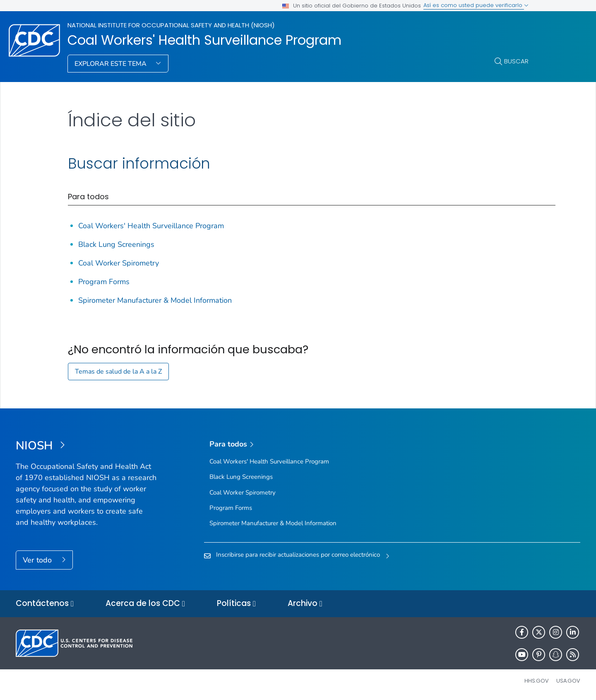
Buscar (516, 61)
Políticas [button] (236, 604)
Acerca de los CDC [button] (145, 604)
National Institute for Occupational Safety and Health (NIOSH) (171, 25)
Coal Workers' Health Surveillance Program (204, 40)
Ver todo (38, 560)
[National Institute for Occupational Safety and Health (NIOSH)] (86, 446)
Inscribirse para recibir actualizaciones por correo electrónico (298, 555)
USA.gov (568, 681)
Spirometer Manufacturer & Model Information (155, 300)
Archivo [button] (305, 604)
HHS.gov (537, 681)
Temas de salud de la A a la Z (118, 372)
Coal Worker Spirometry (119, 263)
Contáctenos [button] (45, 604)
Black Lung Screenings (116, 244)
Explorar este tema (111, 64)
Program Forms (104, 282)
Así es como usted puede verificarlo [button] (476, 5)
